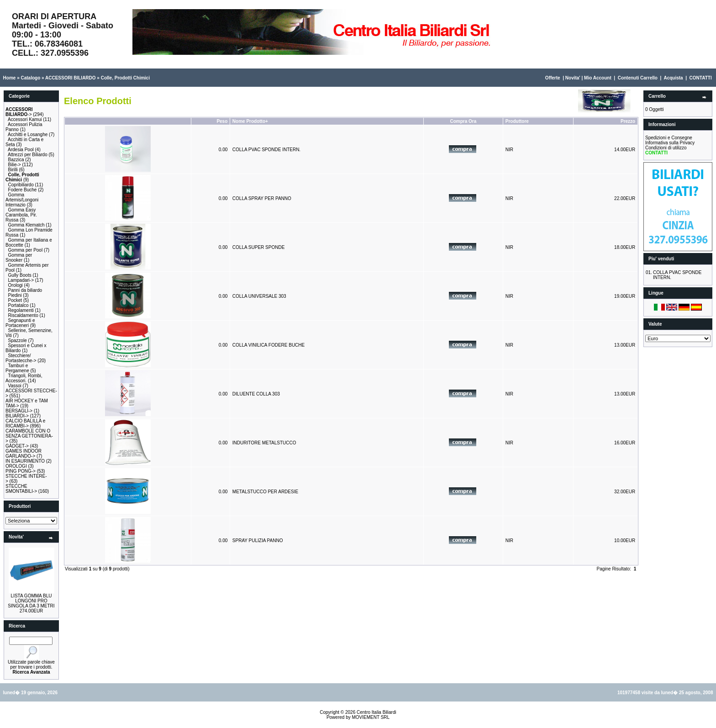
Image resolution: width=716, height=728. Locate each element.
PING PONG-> (21, 471)
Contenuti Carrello (638, 78)
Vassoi (15, 386)
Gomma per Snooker (19, 258)
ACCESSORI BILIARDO (71, 78)
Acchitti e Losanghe (28, 135)
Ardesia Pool (21, 150)
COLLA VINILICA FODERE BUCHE (268, 345)
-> (19, 112)
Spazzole (18, 340)
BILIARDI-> (17, 416)
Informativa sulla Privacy (670, 143)
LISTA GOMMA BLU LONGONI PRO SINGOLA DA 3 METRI (31, 601)
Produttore (517, 121)
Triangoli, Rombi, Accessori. (24, 378)
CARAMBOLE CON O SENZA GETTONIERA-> (29, 436)
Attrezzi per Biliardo (28, 155)
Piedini (15, 295)
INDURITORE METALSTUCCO (264, 443)
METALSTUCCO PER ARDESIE (265, 492)
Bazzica (16, 160)
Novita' (573, 78)
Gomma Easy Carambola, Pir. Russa (21, 215)
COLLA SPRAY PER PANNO (262, 198)
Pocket (15, 300)
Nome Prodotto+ (250, 121)
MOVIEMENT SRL (371, 717)
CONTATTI (701, 78)
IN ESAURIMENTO (25, 461)
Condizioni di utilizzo (666, 148)
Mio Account (598, 78)
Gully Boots (20, 275)
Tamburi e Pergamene (17, 368)
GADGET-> (17, 446)
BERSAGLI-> (19, 411)
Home (10, 78)
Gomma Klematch (26, 225)
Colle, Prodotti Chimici (125, 78)
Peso (222, 121)
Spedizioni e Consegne (669, 138)
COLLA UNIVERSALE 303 (259, 296)
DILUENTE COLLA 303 (256, 394)
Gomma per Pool (26, 250)
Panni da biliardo (25, 290)
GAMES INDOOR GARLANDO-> (24, 454)
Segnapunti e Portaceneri (20, 323)
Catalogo (30, 78)
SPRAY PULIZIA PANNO (258, 541)
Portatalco (18, 305)
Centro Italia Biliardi (376, 712)
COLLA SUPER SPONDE (258, 247)
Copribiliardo (21, 185)
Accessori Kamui (25, 119)
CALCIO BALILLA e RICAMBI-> (25, 423)
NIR (509, 150)
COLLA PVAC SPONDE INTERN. (266, 150)
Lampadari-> (21, 280)
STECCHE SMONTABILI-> (21, 489)
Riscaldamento (23, 315)
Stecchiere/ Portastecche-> (21, 358)
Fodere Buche (23, 190)
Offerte (553, 78)
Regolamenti (21, 310)
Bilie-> (15, 165)
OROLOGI (16, 466)
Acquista (673, 78)
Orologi (16, 285)
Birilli (13, 170)
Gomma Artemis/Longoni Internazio (22, 200)
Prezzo (628, 121)
